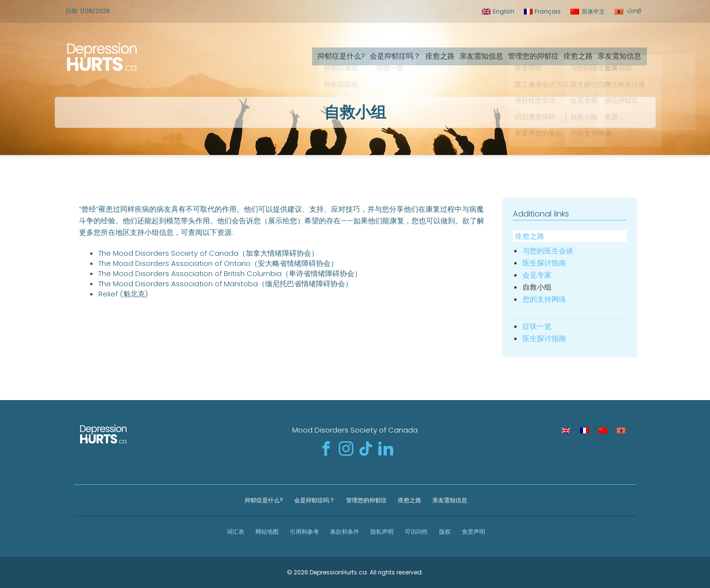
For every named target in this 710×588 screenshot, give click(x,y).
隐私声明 (381, 532)
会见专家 (537, 275)
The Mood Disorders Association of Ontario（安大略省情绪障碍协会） (218, 263)
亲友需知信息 (485, 54)
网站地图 (266, 532)
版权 (444, 532)
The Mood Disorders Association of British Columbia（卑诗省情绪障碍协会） (230, 273)
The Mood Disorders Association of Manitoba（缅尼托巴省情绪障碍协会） (225, 284)
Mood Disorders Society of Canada (355, 430)
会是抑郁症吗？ (399, 54)
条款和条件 (344, 532)
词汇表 (235, 532)
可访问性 (416, 532)
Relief (108, 294)
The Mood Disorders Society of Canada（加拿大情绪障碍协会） (208, 253)
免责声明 (473, 532)
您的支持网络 (544, 299)
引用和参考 (304, 532)
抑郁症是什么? (345, 54)
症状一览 (537, 326)
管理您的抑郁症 (537, 54)
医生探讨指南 (544, 263)
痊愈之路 (443, 54)
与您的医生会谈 (548, 251)
